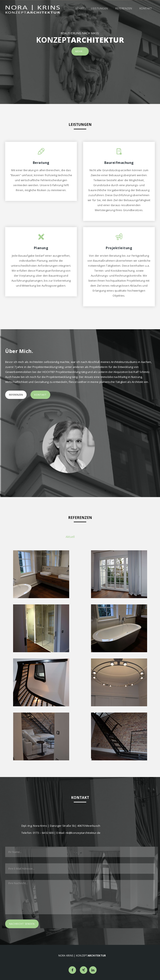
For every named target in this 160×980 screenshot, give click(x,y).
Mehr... (80, 51)
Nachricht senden (22, 924)
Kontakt (146, 8)
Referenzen (124, 8)
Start (80, 8)
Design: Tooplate (82, 961)
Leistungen (100, 8)
